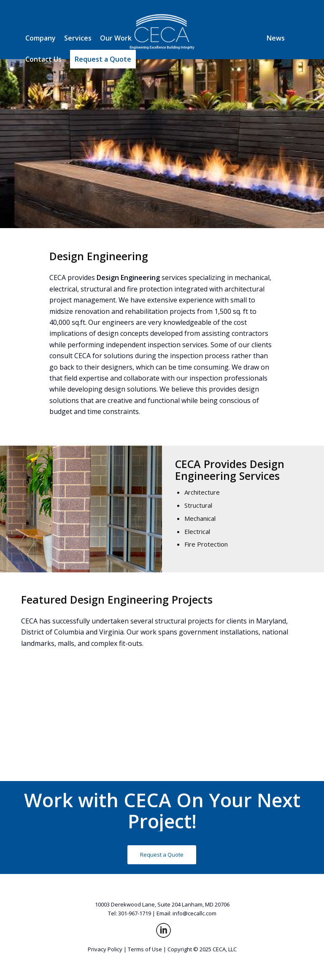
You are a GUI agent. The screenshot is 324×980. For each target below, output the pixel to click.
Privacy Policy (105, 949)
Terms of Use (145, 949)
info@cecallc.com (194, 913)
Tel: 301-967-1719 (130, 913)
